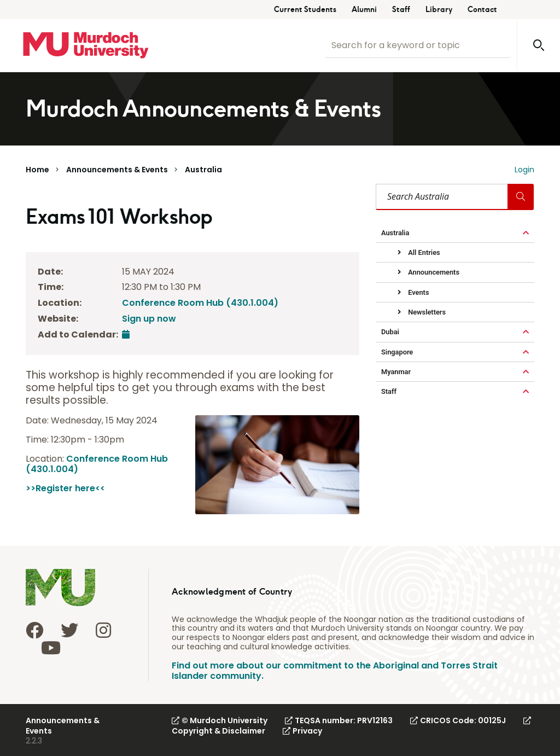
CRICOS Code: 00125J (458, 720)
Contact (482, 10)
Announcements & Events (117, 170)
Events (418, 292)
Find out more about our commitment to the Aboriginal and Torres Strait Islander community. (335, 671)
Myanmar (396, 372)
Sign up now (149, 319)
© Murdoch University (220, 720)
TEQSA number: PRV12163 (339, 720)
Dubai (390, 332)
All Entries (423, 252)
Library (439, 10)
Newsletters (426, 312)
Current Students (305, 10)
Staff (401, 10)
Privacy (302, 731)
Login (524, 170)
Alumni (364, 10)
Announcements (433, 272)
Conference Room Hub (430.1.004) (200, 303)
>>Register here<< (65, 488)
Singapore (397, 352)
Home (37, 170)
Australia (203, 170)
